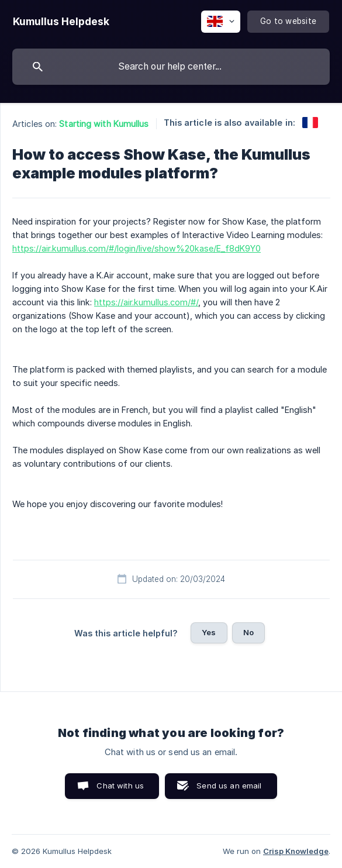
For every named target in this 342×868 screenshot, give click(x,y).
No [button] (248, 632)
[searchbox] (171, 67)
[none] (61, 22)
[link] (310, 123)
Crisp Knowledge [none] (296, 851)
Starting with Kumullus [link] (104, 124)
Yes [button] (209, 632)
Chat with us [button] (120, 786)
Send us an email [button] (229, 786)
